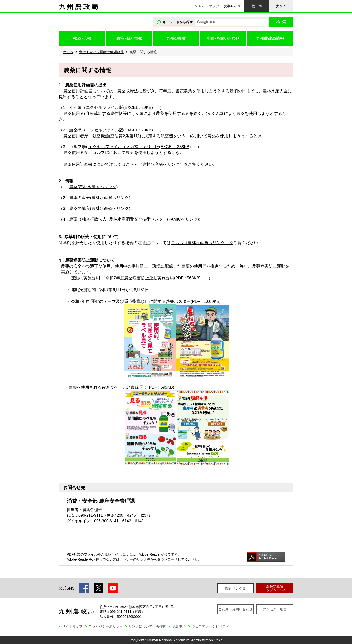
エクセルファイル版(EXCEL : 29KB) (119, 108)
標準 (257, 6)
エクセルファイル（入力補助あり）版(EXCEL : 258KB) (140, 147)
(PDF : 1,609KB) (206, 301)
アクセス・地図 (275, 609)
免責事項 (179, 626)
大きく (281, 6)
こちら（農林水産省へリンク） (155, 164)
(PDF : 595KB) (161, 387)
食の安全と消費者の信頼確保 (101, 52)
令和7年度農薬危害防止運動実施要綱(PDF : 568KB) (153, 278)
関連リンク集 (235, 588)
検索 (281, 22)
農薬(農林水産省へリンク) (93, 187)
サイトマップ (209, 6)
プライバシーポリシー (106, 626)
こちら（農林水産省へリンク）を (202, 243)
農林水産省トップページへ (275, 588)
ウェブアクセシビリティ (210, 626)
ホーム (68, 52)
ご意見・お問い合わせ (235, 609)
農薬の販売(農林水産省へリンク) (100, 198)
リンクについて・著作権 (147, 626)
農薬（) (135, 219)
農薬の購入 (100, 208)
